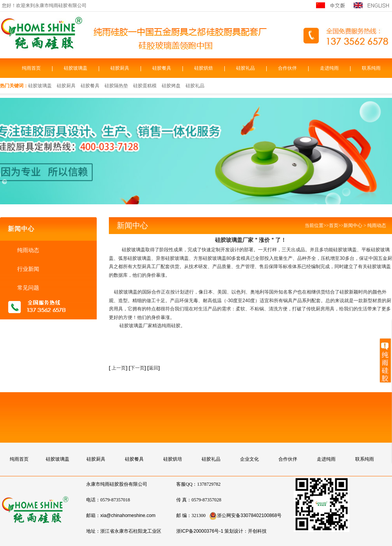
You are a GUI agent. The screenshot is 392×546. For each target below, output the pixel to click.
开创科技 (257, 531)
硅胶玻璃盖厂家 (136, 326)
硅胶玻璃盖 (76, 68)
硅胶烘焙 (204, 68)
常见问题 (27, 288)
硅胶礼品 (246, 68)
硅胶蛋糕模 (145, 86)
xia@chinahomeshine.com (128, 515)
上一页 (119, 368)
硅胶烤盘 (171, 86)
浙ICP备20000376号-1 (200, 531)
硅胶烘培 (173, 459)
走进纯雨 (329, 68)
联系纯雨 (371, 68)
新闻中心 (353, 225)
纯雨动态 (27, 250)
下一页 (138, 368)
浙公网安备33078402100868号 (245, 515)
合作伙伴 (287, 68)
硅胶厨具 (120, 68)
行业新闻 (27, 269)
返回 (154, 368)
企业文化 (249, 459)
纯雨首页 (31, 68)
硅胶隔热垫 (116, 86)
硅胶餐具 (162, 68)
